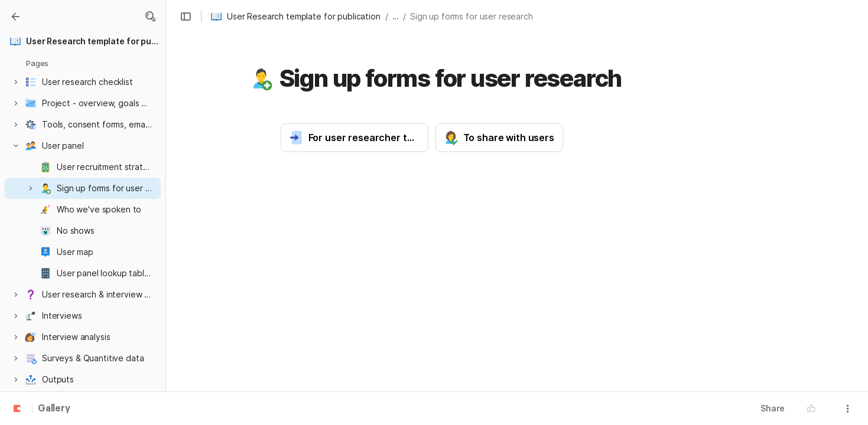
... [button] (396, 16)
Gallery (54, 409)
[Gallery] (15, 17)
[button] (150, 17)
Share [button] (773, 408)
